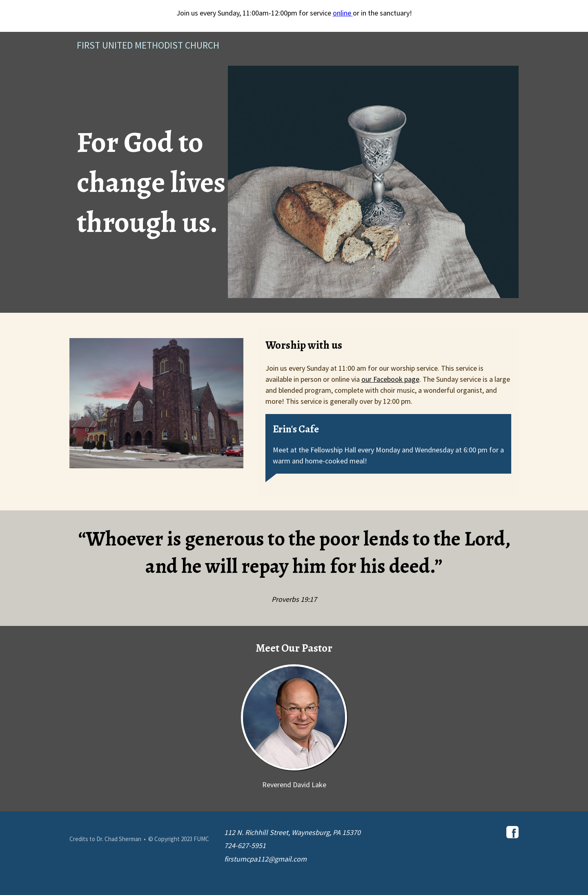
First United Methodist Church (148, 45)
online (343, 13)
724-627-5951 (245, 845)
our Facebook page (390, 379)
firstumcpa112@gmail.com (265, 859)
